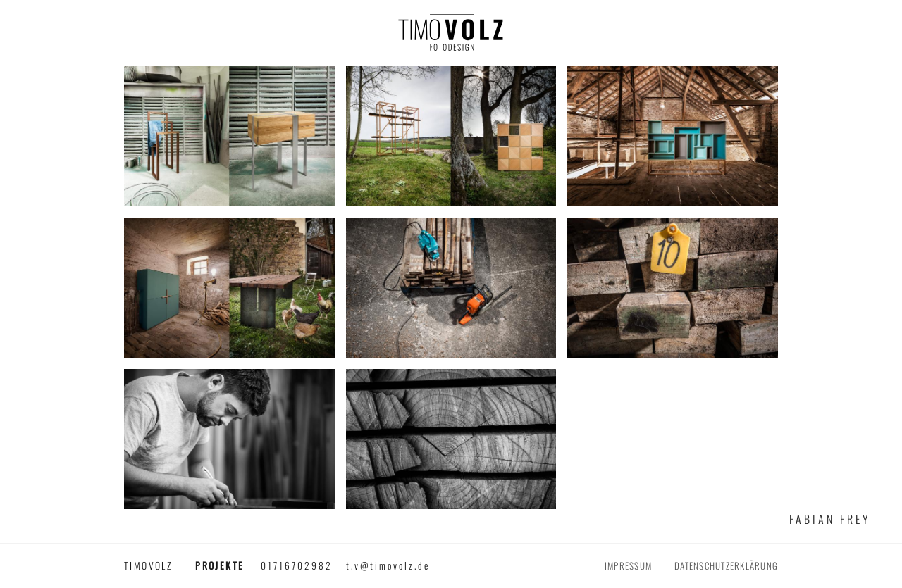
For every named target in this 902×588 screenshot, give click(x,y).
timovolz (148, 565)
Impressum (628, 565)
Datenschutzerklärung (726, 565)
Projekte (220, 565)
